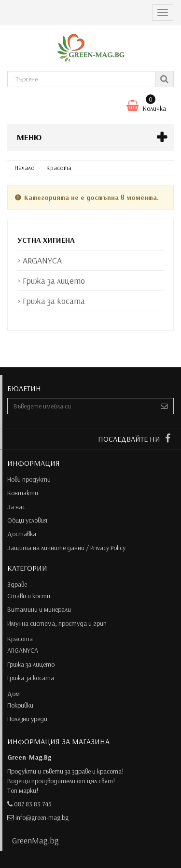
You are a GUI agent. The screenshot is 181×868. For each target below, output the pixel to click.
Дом (14, 694)
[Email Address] (81, 406)
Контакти (23, 493)
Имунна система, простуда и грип (57, 623)
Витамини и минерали (39, 609)
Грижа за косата (31, 678)
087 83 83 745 (33, 804)
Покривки (20, 705)
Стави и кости (29, 596)
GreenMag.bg (35, 840)
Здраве (17, 584)
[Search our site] (81, 79)
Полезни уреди (27, 719)
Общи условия (27, 520)
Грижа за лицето (31, 664)
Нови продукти (29, 479)
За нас (16, 507)
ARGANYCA (23, 650)
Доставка (22, 534)
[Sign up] (164, 406)
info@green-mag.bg (42, 817)
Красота (20, 639)
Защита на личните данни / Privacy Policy (66, 548)
